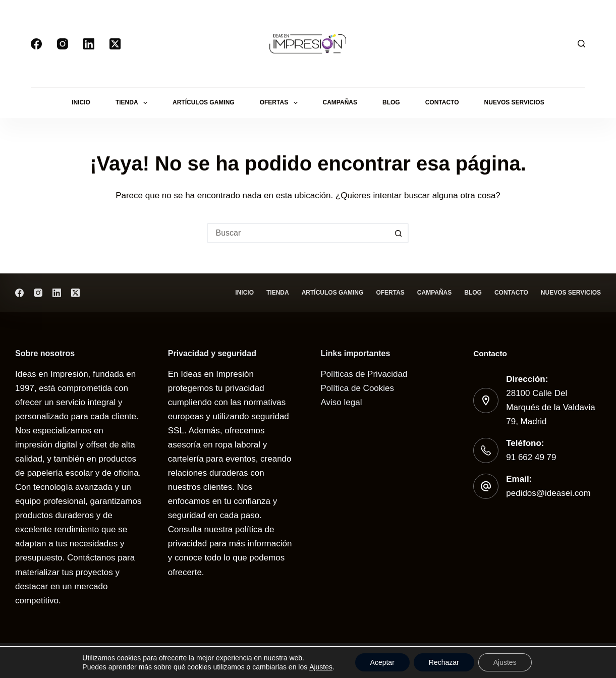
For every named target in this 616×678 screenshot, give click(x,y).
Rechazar (444, 662)
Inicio (81, 102)
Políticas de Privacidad (364, 374)
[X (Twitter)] (115, 44)
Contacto (442, 102)
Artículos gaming (204, 102)
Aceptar (382, 662)
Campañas (340, 102)
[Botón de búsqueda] (399, 233)
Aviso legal (342, 402)
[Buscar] (581, 44)
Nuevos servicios (514, 102)
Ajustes (321, 667)
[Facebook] (36, 44)
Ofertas (281, 103)
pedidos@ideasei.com (548, 493)
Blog (391, 102)
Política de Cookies (358, 388)
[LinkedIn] (89, 44)
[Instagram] (63, 44)
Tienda (133, 103)
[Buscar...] (298, 233)
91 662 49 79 (531, 457)
